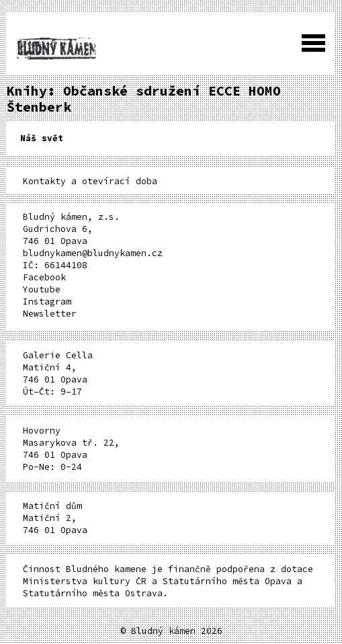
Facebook (44, 277)
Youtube (42, 289)
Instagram (47, 301)
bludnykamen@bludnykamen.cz (93, 253)
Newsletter (50, 314)
